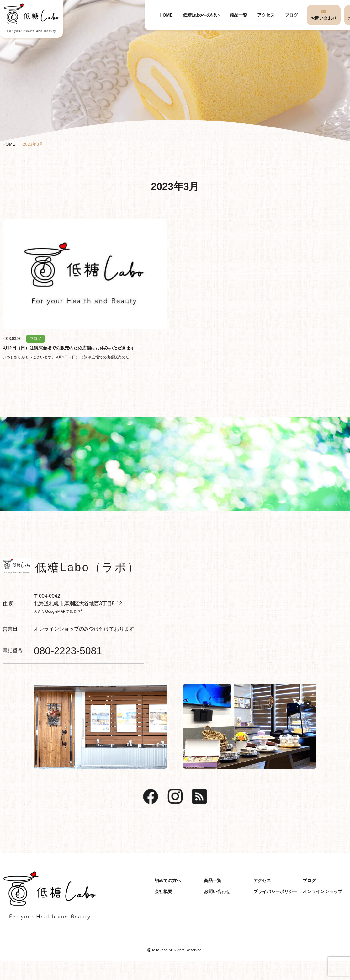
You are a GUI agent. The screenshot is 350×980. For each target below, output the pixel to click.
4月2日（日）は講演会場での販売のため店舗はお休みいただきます (69, 348)
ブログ (291, 15)
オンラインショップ (56, 629)
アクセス (266, 15)
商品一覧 (238, 15)
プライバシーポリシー (275, 891)
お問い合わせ (324, 18)
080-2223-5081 (68, 651)
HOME (166, 15)
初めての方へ (168, 880)
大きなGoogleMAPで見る (58, 611)
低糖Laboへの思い (201, 15)
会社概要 (163, 891)
